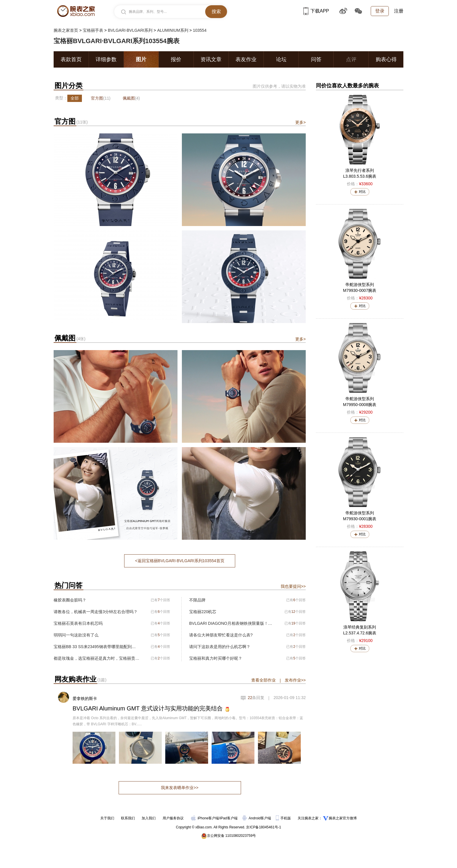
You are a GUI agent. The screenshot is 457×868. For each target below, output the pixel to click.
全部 (75, 98)
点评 (351, 59)
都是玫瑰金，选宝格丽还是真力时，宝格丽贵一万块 (97, 658)
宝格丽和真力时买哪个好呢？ (216, 658)
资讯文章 (211, 59)
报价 (176, 59)
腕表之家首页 (66, 30)
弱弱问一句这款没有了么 (76, 635)
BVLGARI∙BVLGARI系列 (130, 30)
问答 (316, 59)
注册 (399, 11)
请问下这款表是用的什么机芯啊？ (220, 647)
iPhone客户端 (205, 818)
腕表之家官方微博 (343, 818)
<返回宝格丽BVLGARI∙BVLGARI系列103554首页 (180, 561)
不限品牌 (197, 600)
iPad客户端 (229, 818)
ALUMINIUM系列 (173, 30)
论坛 (281, 59)
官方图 (101, 98)
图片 (141, 59)
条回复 (256, 698)
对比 (362, 192)
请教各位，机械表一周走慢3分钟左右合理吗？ (96, 612)
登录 (380, 11)
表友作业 (246, 59)
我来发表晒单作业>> (180, 788)
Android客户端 (257, 818)
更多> (300, 122)
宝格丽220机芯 (203, 612)
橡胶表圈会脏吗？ (70, 600)
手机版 (284, 818)
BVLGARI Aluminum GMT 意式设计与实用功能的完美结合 (148, 708)
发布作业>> (295, 680)
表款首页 (71, 59)
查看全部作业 (263, 680)
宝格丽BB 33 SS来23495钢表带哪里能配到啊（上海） (97, 647)
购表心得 (386, 59)
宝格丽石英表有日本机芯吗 (78, 623)
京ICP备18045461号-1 (263, 827)
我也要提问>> (293, 586)
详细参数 (106, 59)
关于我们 (107, 818)
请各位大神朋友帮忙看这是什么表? (221, 635)
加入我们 (149, 818)
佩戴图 (131, 98)
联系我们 (128, 818)
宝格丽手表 (93, 30)
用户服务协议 (173, 818)
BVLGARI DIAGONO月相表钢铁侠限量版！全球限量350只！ (232, 623)
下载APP (316, 11)
